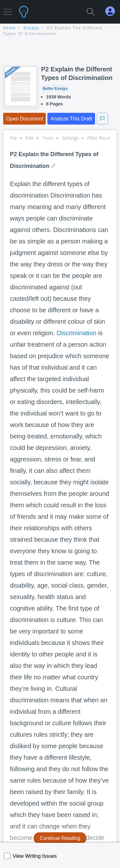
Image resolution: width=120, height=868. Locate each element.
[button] (8, 9)
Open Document (24, 119)
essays (32, 28)
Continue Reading (60, 838)
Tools (50, 138)
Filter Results (103, 138)
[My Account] (113, 11)
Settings (73, 138)
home (9, 28)
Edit (32, 138)
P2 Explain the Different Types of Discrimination (77, 73)
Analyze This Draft (71, 119)
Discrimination (76, 333)
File (16, 138)
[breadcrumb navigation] (60, 31)
